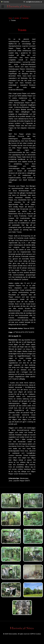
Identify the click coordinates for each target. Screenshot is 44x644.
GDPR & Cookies (35, 634)
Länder (17, 18)
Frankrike (25, 18)
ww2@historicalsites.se (33, 2)
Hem (10, 18)
